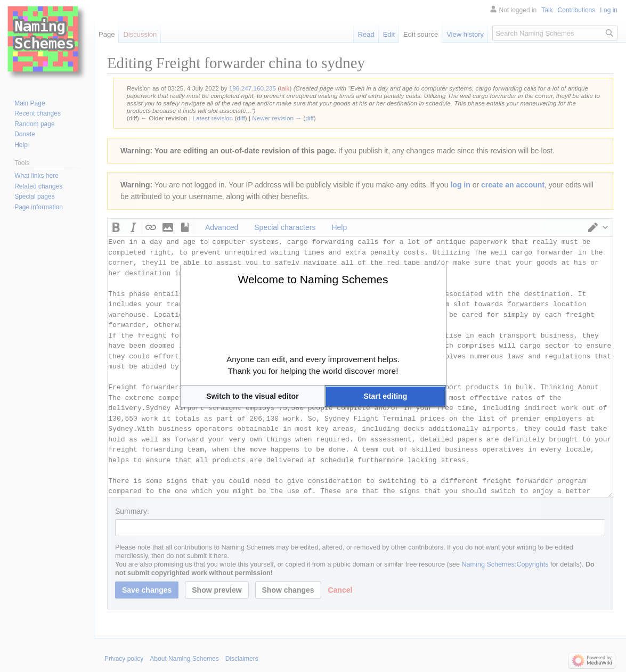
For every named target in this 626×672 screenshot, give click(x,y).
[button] (253, 396)
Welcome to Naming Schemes (313, 279)
